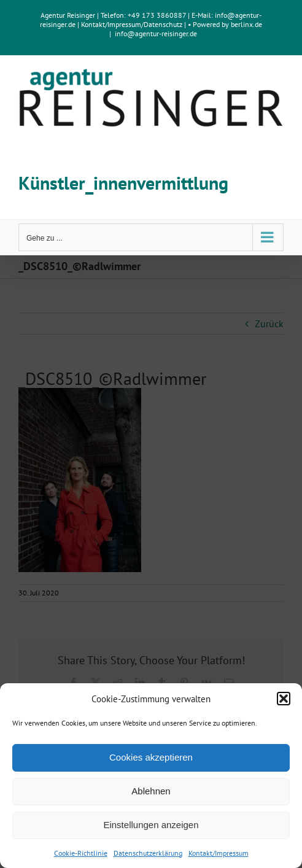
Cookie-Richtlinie (81, 853)
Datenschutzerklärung (148, 853)
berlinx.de (246, 24)
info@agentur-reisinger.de (156, 33)
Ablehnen (151, 791)
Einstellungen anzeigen (151, 825)
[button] (284, 699)
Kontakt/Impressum (219, 853)
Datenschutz (163, 24)
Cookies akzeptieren (151, 757)
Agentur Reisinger (68, 15)
